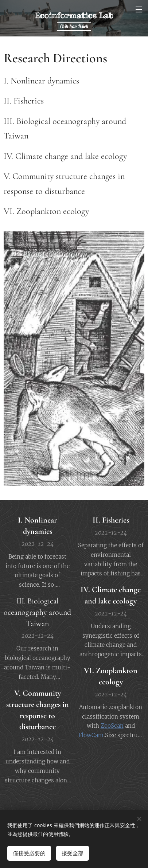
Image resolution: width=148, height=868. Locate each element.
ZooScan (112, 726)
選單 (139, 9)
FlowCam (91, 735)
